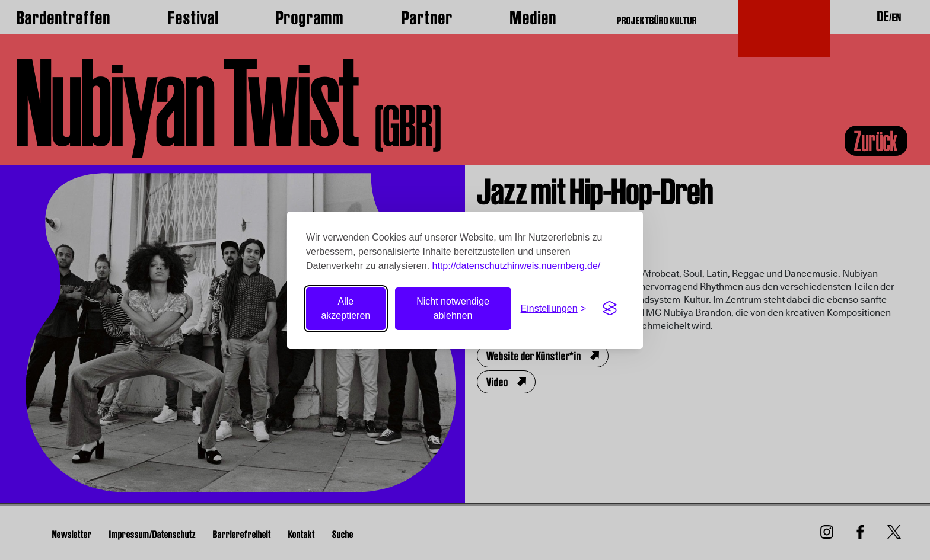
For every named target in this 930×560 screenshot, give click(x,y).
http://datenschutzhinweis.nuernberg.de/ (517, 266)
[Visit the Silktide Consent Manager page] (610, 309)
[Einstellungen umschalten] (553, 309)
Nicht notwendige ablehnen (453, 308)
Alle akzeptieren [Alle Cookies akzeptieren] (345, 308)
